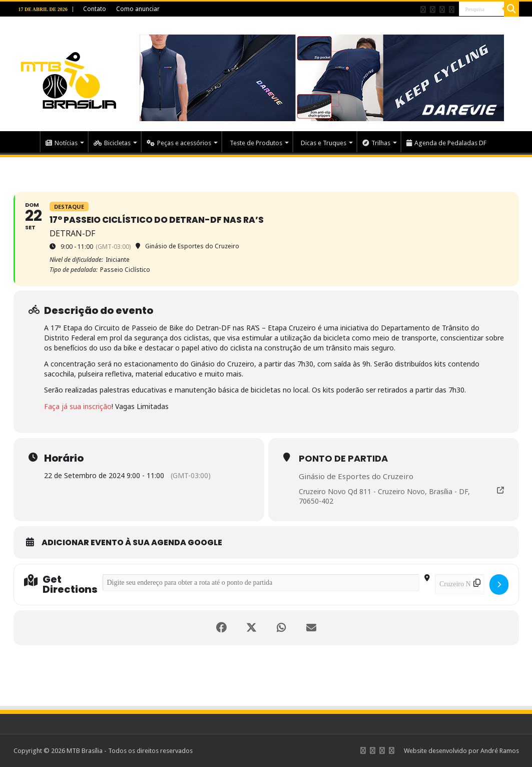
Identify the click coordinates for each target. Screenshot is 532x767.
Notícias (62, 143)
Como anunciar (138, 9)
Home (27, 142)
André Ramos (500, 751)
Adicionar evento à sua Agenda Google (132, 543)
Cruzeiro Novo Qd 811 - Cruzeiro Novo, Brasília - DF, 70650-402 (384, 496)
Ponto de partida (343, 458)
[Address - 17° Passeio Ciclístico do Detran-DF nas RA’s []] (261, 583)
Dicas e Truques (324, 143)
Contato (95, 9)
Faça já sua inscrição (78, 406)
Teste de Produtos (256, 143)
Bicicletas (112, 143)
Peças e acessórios (179, 143)
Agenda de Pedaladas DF (446, 143)
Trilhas (376, 143)
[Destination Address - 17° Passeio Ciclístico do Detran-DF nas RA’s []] (460, 585)
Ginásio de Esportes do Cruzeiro (356, 476)
